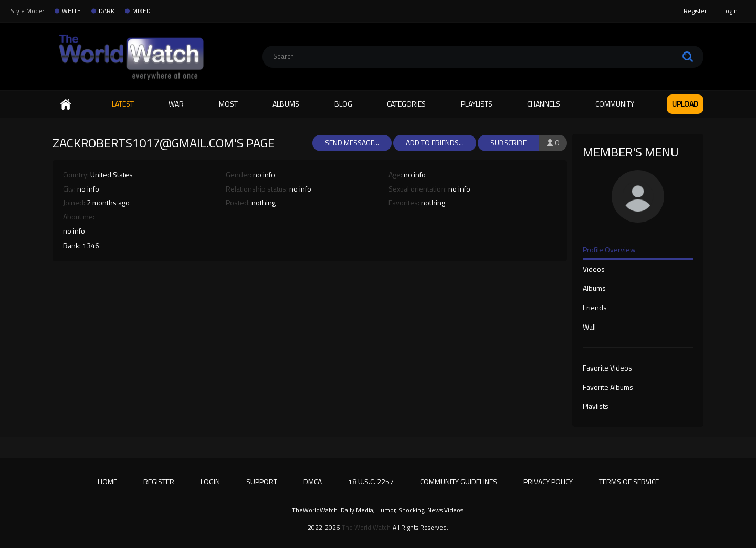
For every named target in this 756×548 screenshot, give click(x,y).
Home (66, 104)
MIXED (141, 11)
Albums (286, 104)
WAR (176, 104)
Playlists (477, 104)
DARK (107, 11)
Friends (595, 308)
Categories (406, 104)
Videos (594, 270)
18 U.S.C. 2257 (371, 482)
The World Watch (366, 528)
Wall (589, 328)
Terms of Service (629, 482)
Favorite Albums (608, 388)
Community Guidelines (459, 482)
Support (262, 482)
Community (615, 104)
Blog (343, 104)
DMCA (313, 482)
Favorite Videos (607, 368)
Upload (685, 104)
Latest (123, 104)
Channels (544, 104)
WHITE (71, 11)
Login (730, 11)
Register (695, 11)
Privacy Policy (548, 482)
